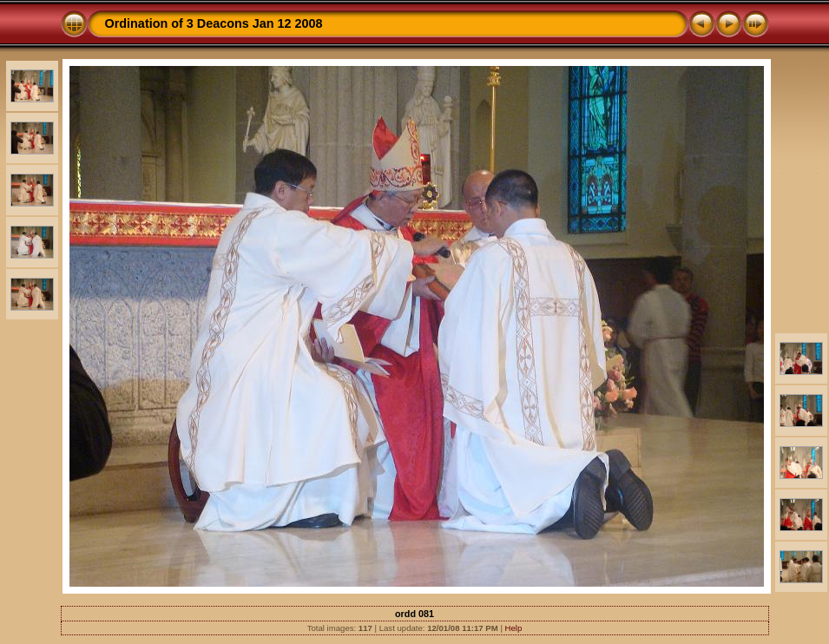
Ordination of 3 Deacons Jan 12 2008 (214, 23)
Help (514, 628)
